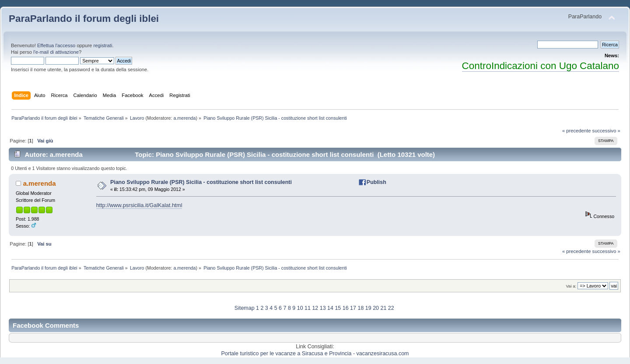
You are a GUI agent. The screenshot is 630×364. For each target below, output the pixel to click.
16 (346, 308)
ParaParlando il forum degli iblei (84, 19)
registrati (103, 45)
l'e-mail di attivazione (56, 52)
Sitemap (245, 308)
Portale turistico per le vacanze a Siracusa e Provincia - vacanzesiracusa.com (315, 354)
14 (330, 308)
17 (353, 308)
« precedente (577, 131)
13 (323, 308)
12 (315, 308)
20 (376, 308)
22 (391, 308)
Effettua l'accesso (56, 45)
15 (338, 308)
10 (300, 308)
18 (360, 308)
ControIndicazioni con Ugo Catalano (541, 66)
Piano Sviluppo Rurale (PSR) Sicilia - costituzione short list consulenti (201, 182)
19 (368, 308)
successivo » (606, 131)
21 (383, 308)
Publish (376, 182)
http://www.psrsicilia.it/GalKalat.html (139, 205)
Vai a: (571, 286)
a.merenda (184, 118)
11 (308, 308)
